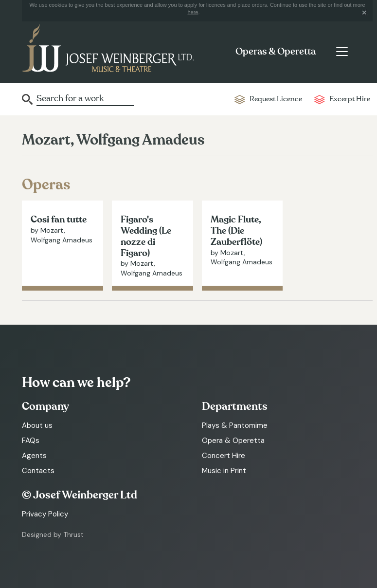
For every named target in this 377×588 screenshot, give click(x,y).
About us (37, 425)
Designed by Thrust (53, 534)
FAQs (31, 441)
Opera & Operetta (233, 441)
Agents (34, 456)
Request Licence (276, 99)
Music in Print (224, 471)
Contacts (38, 471)
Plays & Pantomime (235, 425)
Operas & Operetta (276, 52)
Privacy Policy (45, 514)
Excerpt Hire (350, 99)
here (193, 12)
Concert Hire (224, 456)
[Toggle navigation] (342, 52)
